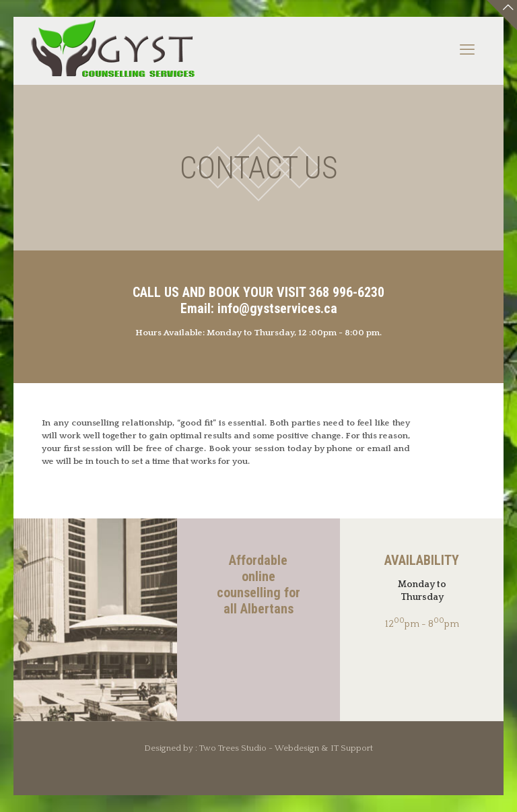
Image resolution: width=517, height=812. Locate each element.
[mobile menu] (467, 50)
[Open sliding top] (502, 15)
